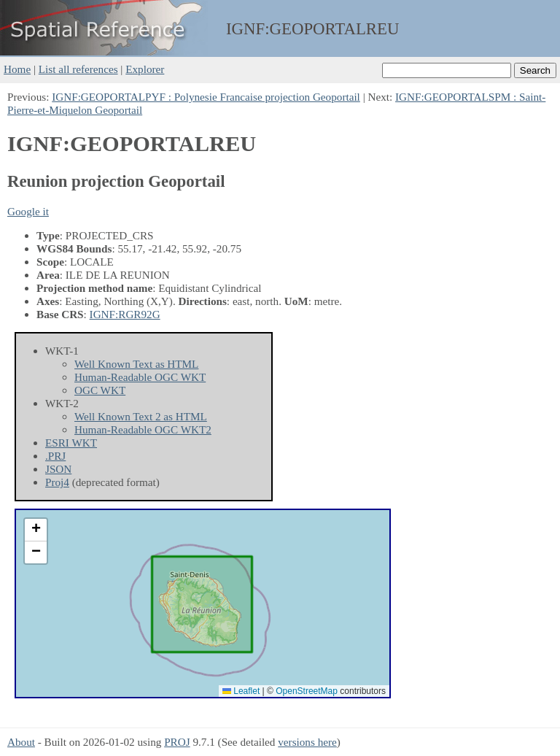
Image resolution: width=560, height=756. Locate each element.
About (21, 742)
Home (17, 69)
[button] (36, 530)
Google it (28, 211)
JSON (58, 469)
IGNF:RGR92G (125, 314)
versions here (307, 742)
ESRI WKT (71, 443)
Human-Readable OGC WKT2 (143, 429)
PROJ (177, 742)
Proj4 (57, 482)
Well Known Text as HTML (136, 364)
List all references (78, 69)
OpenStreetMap (307, 691)
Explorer (145, 69)
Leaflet (241, 691)
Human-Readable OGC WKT (140, 377)
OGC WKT (100, 390)
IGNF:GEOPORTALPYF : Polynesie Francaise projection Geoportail (206, 97)
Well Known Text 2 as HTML (141, 416)
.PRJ (55, 456)
